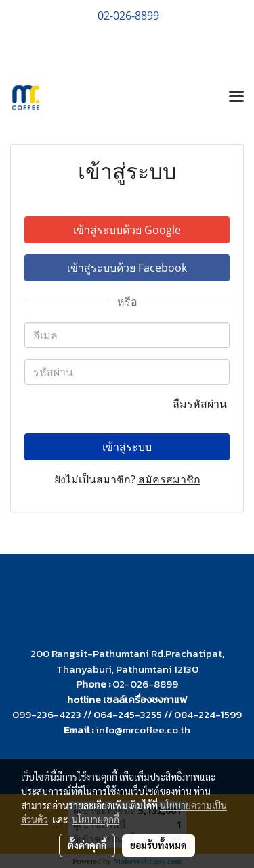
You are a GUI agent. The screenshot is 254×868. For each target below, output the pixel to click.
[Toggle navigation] (236, 97)
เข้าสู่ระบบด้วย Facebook (127, 268)
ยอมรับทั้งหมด (158, 845)
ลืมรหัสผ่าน (201, 404)
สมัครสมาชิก (169, 479)
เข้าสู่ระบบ (127, 447)
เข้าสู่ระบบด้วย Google (127, 230)
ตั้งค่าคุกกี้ (87, 845)
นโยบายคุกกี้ (96, 819)
